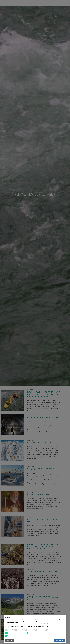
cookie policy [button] (17, 622)
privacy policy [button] (43, 620)
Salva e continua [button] (60, 640)
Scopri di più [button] (10, 640)
